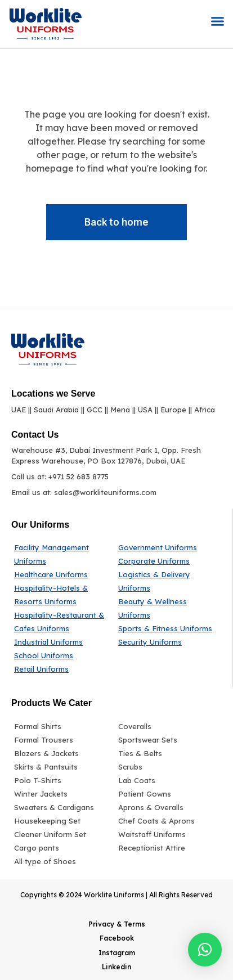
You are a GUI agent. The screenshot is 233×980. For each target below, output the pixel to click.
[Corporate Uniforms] (166, 561)
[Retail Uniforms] (63, 669)
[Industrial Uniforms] (63, 642)
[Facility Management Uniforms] (63, 554)
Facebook (117, 938)
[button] (218, 21)
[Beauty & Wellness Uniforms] (166, 608)
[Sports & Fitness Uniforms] (166, 628)
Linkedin (116, 967)
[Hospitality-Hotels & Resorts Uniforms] (63, 595)
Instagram (117, 953)
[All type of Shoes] (63, 861)
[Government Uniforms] (166, 547)
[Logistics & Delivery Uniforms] (166, 581)
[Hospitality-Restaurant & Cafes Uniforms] (63, 622)
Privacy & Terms (117, 924)
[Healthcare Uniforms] (63, 574)
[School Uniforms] (63, 655)
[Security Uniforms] (166, 642)
